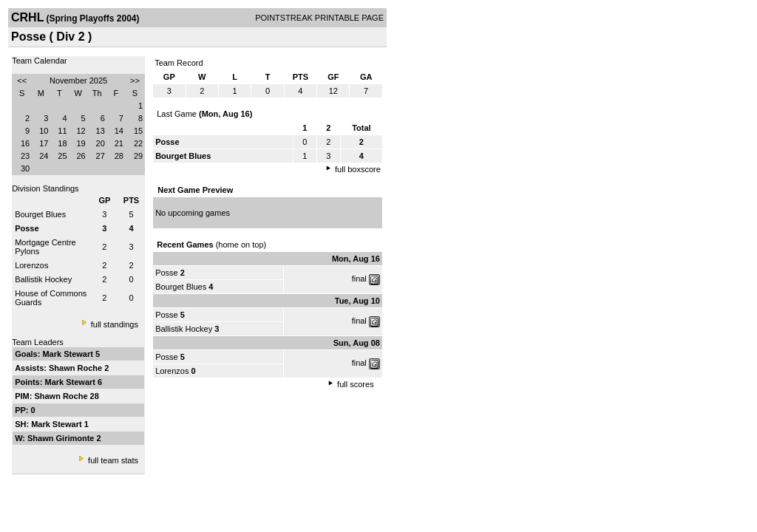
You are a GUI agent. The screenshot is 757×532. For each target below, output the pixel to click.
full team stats (113, 460)
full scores (356, 384)
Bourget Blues (40, 214)
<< (22, 81)
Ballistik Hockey (43, 279)
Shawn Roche (77, 368)
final (359, 279)
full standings (115, 324)
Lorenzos (31, 265)
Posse (167, 273)
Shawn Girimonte (62, 438)
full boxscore (358, 169)
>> (135, 81)
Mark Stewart (69, 354)
